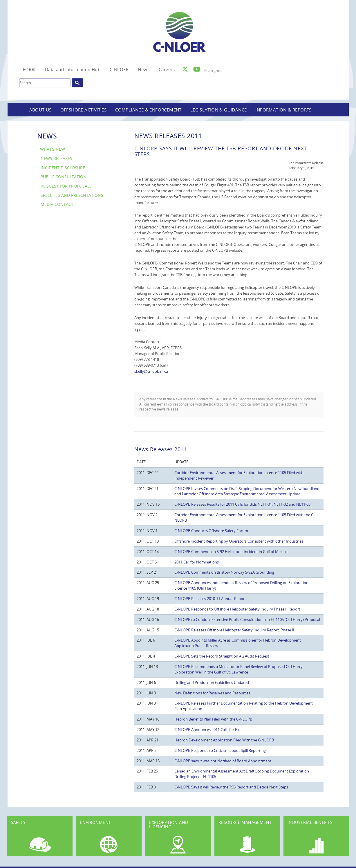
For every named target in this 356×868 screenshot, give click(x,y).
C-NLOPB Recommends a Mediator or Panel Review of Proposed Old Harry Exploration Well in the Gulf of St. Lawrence (238, 669)
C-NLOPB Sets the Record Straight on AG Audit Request (222, 656)
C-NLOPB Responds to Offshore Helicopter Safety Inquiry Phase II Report (237, 609)
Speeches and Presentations (72, 195)
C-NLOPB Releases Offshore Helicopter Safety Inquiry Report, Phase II (234, 630)
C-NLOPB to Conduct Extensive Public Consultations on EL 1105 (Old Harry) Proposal (247, 620)
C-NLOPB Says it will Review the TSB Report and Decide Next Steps (231, 787)
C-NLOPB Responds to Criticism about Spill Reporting (220, 750)
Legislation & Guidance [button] (219, 110)
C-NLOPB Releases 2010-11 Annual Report (210, 599)
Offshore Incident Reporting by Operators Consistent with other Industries (239, 541)
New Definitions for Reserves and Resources (212, 693)
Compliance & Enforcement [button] (148, 110)
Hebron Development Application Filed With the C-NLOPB (224, 740)
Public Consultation (64, 177)
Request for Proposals (66, 186)
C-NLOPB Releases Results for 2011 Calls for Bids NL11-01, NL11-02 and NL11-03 (242, 504)
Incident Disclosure (63, 168)
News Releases (56, 158)
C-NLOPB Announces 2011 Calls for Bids (208, 730)
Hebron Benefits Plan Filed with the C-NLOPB (213, 719)
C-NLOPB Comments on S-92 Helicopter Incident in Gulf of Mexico (231, 552)
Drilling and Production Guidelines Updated (212, 682)
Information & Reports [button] (283, 110)
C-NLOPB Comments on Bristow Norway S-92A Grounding (224, 572)
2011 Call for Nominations (197, 562)
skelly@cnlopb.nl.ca (151, 371)
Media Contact (57, 204)
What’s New (53, 149)
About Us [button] (40, 110)
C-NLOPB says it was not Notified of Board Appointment (223, 761)
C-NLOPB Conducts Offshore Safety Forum (211, 531)
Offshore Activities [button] (84, 110)
